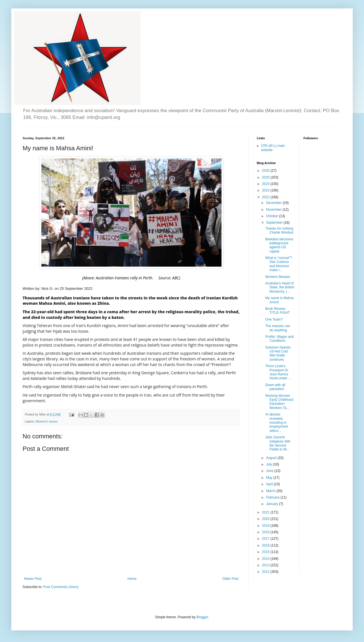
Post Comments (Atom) (61, 587)
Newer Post (33, 579)
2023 (266, 190)
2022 (266, 197)
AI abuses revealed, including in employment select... (277, 423)
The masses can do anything (278, 328)
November (274, 210)
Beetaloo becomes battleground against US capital (279, 245)
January (273, 504)
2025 (266, 177)
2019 (266, 526)
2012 (266, 572)
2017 (266, 539)
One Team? (274, 319)
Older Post (230, 579)
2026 (266, 171)
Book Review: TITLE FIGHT (278, 311)
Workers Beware (278, 277)
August (272, 458)
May (270, 478)
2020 (266, 519)
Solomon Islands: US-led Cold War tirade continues (278, 353)
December (274, 203)
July (270, 464)
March (271, 491)
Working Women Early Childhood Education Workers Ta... (279, 402)
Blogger (202, 617)
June (270, 471)
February (273, 497)
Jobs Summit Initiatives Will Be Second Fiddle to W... (278, 443)
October (273, 216)
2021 (266, 512)
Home (132, 579)
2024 (266, 184)
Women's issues (47, 421)
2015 (266, 552)
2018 (266, 532)
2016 (266, 545)
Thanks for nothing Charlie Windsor (279, 230)
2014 (266, 559)
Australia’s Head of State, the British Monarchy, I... (280, 287)
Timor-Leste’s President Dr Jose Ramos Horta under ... (278, 372)
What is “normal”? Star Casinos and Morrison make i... (279, 264)
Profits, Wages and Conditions (279, 339)
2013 (266, 565)
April (270, 484)
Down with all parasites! (275, 387)
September (275, 223)
